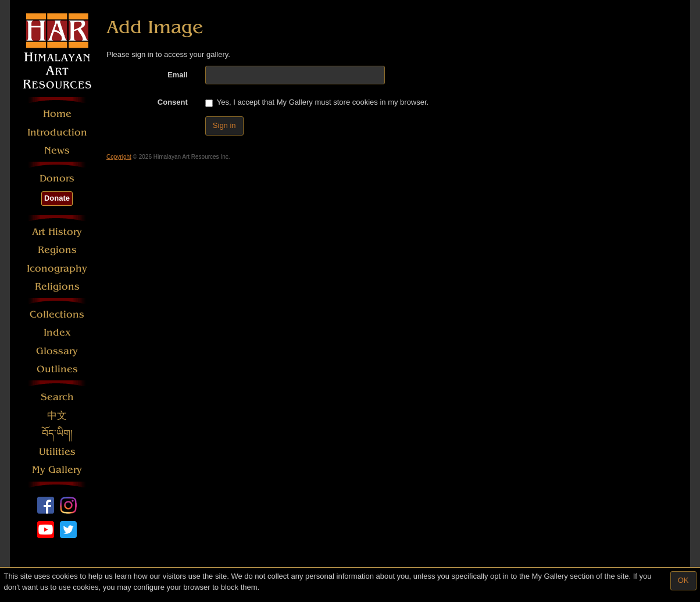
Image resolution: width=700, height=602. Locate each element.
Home (57, 114)
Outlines (57, 369)
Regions (57, 250)
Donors (57, 178)
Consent (173, 102)
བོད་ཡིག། (57, 434)
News (57, 150)
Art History (57, 232)
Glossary (57, 351)
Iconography (57, 268)
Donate (57, 198)
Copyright (119, 157)
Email (178, 75)
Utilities (57, 452)
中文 (57, 416)
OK (683, 580)
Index (57, 332)
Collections (57, 314)
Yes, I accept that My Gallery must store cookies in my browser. (317, 102)
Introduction (57, 132)
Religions (57, 286)
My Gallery (57, 470)
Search (57, 397)
